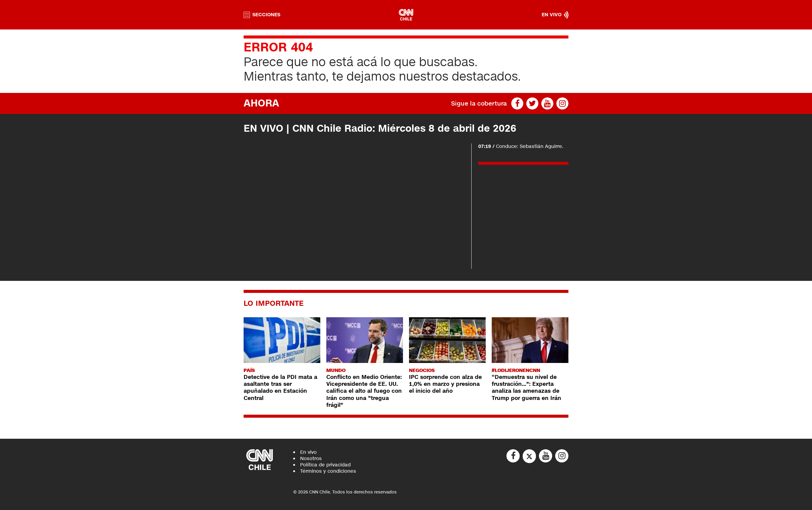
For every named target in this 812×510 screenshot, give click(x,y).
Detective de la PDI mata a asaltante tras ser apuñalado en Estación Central (280, 388)
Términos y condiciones (328, 471)
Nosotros (311, 458)
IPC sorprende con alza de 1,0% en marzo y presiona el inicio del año (445, 384)
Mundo (336, 370)
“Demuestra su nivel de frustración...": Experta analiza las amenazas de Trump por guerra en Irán (526, 388)
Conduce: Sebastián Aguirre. (521, 146)
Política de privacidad (325, 465)
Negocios (422, 370)
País (249, 370)
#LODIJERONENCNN (516, 370)
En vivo (308, 452)
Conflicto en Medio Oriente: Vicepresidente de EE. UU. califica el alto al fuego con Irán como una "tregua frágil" (364, 391)
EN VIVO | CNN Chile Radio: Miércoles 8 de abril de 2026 (380, 129)
